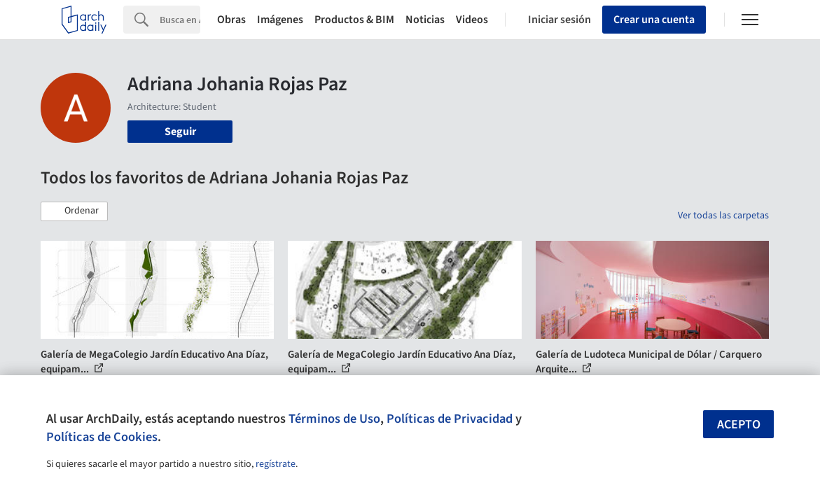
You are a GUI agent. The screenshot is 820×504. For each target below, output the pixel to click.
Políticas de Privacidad (450, 419)
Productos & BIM (354, 20)
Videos (472, 20)
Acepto (739, 425)
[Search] (180, 20)
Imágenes (280, 20)
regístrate (276, 464)
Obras (231, 20)
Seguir (180, 132)
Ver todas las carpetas (723, 216)
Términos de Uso (334, 419)
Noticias (425, 20)
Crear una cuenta (654, 20)
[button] (74, 211)
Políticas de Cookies (102, 437)
